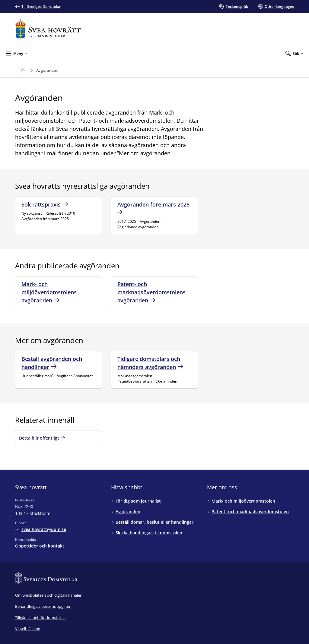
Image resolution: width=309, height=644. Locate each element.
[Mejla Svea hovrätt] (41, 529)
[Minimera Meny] (16, 53)
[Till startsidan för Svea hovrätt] (48, 29)
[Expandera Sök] (294, 53)
